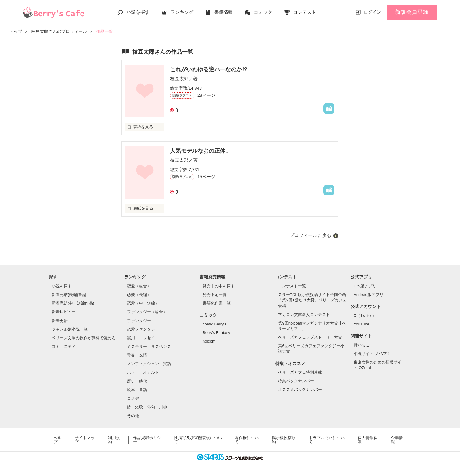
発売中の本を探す (219, 286)
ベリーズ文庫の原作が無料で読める (84, 338)
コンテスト (305, 12)
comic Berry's (215, 324)
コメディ (135, 398)
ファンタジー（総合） (147, 312)
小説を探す (138, 12)
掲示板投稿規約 (284, 440)
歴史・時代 (137, 381)
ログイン (372, 12)
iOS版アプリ (365, 286)
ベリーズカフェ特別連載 (300, 372)
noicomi (210, 341)
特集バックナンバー (296, 381)
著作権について (247, 440)
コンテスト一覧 (292, 286)
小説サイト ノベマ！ (372, 354)
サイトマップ (85, 440)
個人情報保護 (368, 440)
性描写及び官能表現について (198, 440)
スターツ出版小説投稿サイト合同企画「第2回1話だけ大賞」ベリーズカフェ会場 (312, 300)
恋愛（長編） (139, 295)
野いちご (362, 345)
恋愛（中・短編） (143, 303)
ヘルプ (57, 440)
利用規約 (114, 440)
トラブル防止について (327, 440)
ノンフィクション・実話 (149, 364)
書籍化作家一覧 (217, 303)
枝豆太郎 (179, 79)
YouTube (361, 324)
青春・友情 (137, 355)
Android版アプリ (369, 295)
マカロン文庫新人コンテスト (304, 315)
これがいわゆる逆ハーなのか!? (209, 69)
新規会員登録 (412, 12)
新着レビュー (64, 312)
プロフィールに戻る (310, 235)
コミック (263, 12)
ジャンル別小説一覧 (70, 329)
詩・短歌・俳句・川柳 (147, 407)
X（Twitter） (365, 315)
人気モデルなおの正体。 (200, 151)
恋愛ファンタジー (143, 329)
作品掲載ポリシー (147, 440)
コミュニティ (64, 346)
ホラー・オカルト (143, 372)
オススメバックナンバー (300, 389)
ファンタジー (139, 321)
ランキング (182, 12)
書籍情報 (224, 12)
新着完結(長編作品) (69, 295)
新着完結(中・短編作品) (73, 303)
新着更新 (60, 321)
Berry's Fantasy (216, 333)
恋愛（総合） (139, 286)
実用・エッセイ (141, 338)
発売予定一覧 (215, 295)
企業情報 (397, 440)
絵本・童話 (137, 390)
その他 (133, 416)
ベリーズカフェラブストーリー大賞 (310, 337)
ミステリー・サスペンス (149, 346)
